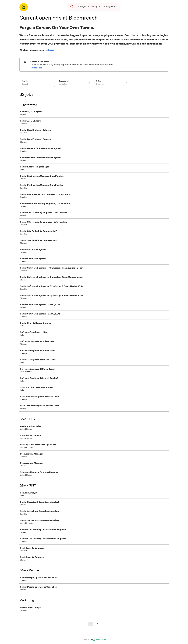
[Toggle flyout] (89, 83)
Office (99, 81)
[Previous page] (86, 624)
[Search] (37, 84)
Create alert (36, 68)
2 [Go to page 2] (97, 624)
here (51, 50)
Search (25, 81)
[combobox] (59, 84)
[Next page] (102, 624)
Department (64, 81)
